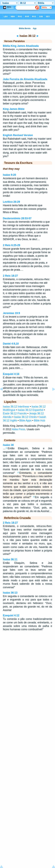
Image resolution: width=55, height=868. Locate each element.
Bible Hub (39, 421)
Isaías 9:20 (9, 175)
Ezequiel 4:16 (11, 374)
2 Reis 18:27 (10, 276)
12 (18, 472)
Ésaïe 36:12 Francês (15, 413)
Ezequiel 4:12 (11, 615)
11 (7, 448)
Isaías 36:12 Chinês (26, 417)
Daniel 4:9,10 (11, 344)
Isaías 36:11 (10, 559)
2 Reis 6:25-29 (12, 245)
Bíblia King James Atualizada (21, 46)
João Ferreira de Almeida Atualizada (25, 79)
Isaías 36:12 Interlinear (16, 407)
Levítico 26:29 (11, 202)
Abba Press (19, 429)
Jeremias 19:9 (11, 313)
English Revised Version (18, 135)
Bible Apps (25, 421)
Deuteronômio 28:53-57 (17, 218)
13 (34, 497)
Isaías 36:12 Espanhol (31, 410)
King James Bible (14, 109)
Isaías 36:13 (10, 593)
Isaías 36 (8, 445)
